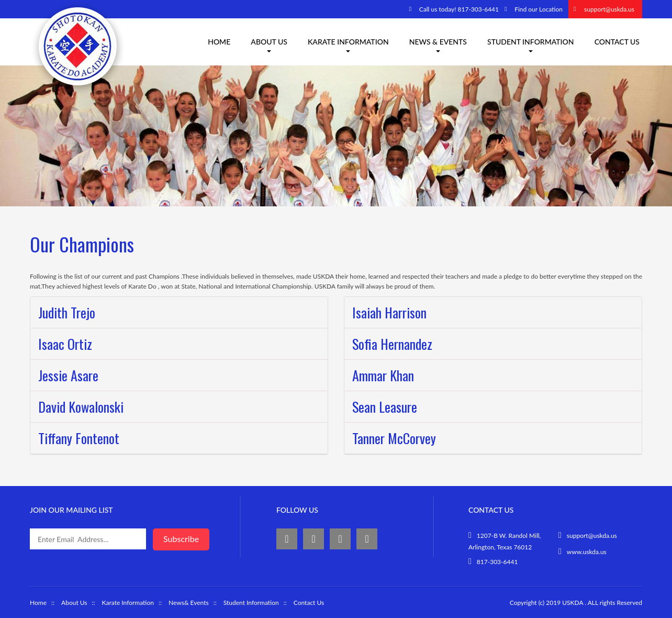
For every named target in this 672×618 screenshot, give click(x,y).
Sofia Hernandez (392, 344)
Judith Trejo (67, 312)
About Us (74, 603)
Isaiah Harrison (389, 312)
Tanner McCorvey (394, 438)
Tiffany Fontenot (79, 438)
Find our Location (539, 9)
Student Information (531, 45)
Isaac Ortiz (65, 344)
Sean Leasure (385, 407)
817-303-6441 (497, 562)
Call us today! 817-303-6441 (459, 9)
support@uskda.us (609, 9)
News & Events (438, 45)
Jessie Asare (68, 375)
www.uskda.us (587, 552)
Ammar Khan (383, 375)
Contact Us (617, 42)
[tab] (179, 313)
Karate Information (128, 603)
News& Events (189, 603)
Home (219, 42)
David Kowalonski (81, 407)
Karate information (348, 45)
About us (269, 45)
